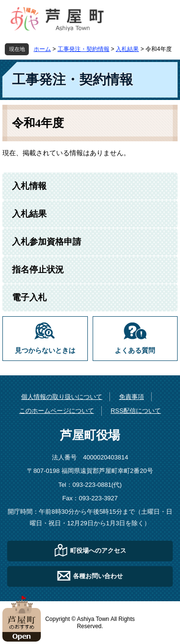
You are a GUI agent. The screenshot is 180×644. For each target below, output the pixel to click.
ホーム (42, 49)
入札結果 (127, 49)
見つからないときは (45, 351)
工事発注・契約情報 (84, 49)
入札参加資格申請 (47, 242)
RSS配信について (136, 411)
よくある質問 (135, 351)
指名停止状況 (38, 270)
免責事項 (132, 397)
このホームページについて (57, 411)
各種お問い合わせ (98, 576)
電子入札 (29, 297)
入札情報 (29, 186)
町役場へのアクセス (98, 551)
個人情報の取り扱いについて (62, 397)
